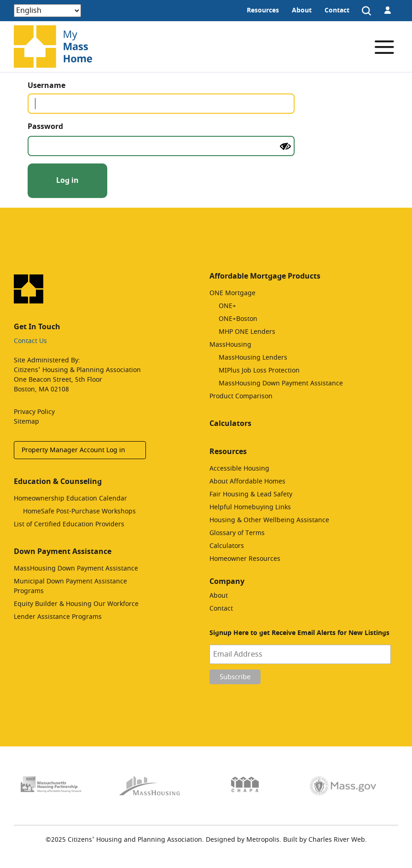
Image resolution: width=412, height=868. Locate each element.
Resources (228, 452)
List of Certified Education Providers (69, 524)
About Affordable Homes (247, 481)
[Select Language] (47, 11)
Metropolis (263, 840)
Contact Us (30, 341)
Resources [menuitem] (263, 10)
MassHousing (230, 345)
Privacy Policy (34, 412)
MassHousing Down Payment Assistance (76, 568)
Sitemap (26, 422)
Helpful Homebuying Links (250, 507)
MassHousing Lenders (253, 358)
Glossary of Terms (237, 533)
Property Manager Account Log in (73, 450)
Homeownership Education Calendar (70, 498)
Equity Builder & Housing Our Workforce (76, 604)
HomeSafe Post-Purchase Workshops (79, 511)
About (219, 596)
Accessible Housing (239, 469)
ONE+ (227, 306)
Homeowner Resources (245, 559)
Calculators (230, 424)
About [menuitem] (302, 10)
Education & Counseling (58, 482)
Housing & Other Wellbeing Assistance (269, 520)
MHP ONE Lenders (247, 332)
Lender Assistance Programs (58, 617)
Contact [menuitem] (337, 10)
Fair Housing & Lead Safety (251, 494)
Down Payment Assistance (63, 552)
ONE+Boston (238, 319)
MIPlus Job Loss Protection (259, 370)
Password (62, 127)
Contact (221, 609)
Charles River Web (337, 840)
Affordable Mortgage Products (265, 276)
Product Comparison (241, 396)
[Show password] (285, 146)
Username (63, 86)
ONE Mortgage (232, 293)
